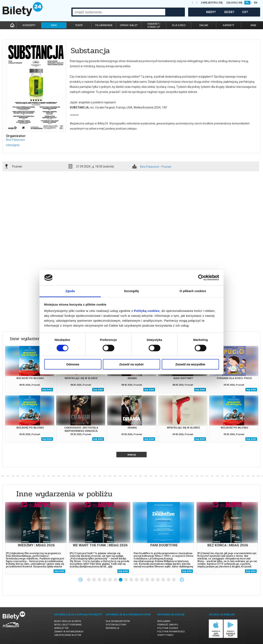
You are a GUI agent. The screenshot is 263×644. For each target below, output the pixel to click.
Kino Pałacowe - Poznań (156, 167)
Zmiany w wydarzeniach (69, 632)
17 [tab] (174, 580)
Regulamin (164, 621)
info (247, 166)
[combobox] (119, 12)
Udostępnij (13, 145)
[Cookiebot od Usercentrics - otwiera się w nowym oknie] (201, 278)
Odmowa (73, 364)
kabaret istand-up (154, 25)
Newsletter (61, 628)
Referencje (112, 628)
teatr (79, 25)
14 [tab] (158, 580)
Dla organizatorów (118, 621)
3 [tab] (100, 580)
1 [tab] (89, 580)
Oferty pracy (165, 635)
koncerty (29, 25)
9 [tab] (131, 580)
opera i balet (129, 25)
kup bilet (47, 390)
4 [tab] (105, 580)
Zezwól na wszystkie (190, 364)
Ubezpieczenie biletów (68, 635)
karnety (229, 25)
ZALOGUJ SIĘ (234, 3)
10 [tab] (137, 580)
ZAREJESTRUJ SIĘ (212, 3)
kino (54, 25)
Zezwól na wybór (131, 364)
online (204, 25)
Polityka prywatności (171, 632)
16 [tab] (169, 580)
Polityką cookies (147, 311)
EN (256, 3)
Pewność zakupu (168, 625)
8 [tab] (126, 580)
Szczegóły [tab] (131, 291)
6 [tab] (116, 580)
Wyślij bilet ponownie (68, 625)
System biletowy (116, 625)
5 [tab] (110, 580)
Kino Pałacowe (15, 140)
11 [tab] (142, 580)
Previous (80, 580)
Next (182, 580)
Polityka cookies (168, 628)
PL (247, 3)
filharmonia (104, 25)
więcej (132, 455)
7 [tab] (121, 580)
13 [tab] (153, 580)
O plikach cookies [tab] (193, 291)
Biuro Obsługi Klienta (67, 621)
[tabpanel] (36, 538)
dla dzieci (179, 25)
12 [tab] (147, 580)
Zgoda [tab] (70, 291)
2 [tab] (94, 580)
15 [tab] (163, 580)
